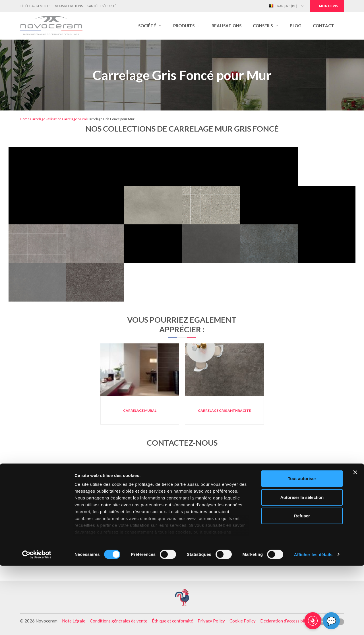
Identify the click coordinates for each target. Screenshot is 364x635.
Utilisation (54, 119)
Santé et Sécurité (102, 6)
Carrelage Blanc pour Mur (293, 527)
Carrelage (38, 119)
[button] (150, 26)
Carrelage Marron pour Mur (182, 527)
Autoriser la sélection (302, 567)
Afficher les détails (313, 624)
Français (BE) (283, 6)
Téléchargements (35, 6)
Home (25, 119)
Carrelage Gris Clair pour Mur (293, 517)
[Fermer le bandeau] (355, 542)
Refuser (302, 585)
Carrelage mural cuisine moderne (71, 517)
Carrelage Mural (74, 119)
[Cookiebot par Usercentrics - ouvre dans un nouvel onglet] (37, 624)
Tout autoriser (302, 548)
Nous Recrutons (69, 6)
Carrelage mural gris (71, 527)
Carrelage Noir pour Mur (182, 517)
